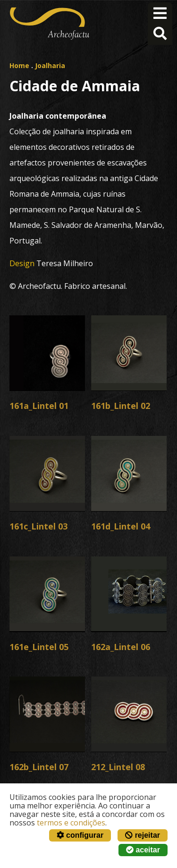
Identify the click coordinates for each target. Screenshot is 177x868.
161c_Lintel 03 (38, 526)
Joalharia (50, 65)
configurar (80, 835)
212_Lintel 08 (118, 767)
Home (19, 65)
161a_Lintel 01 (39, 406)
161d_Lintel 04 (121, 526)
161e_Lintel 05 (39, 647)
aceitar (143, 850)
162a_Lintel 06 (121, 647)
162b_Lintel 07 (39, 767)
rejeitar (143, 835)
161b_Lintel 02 (121, 406)
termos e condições (71, 823)
